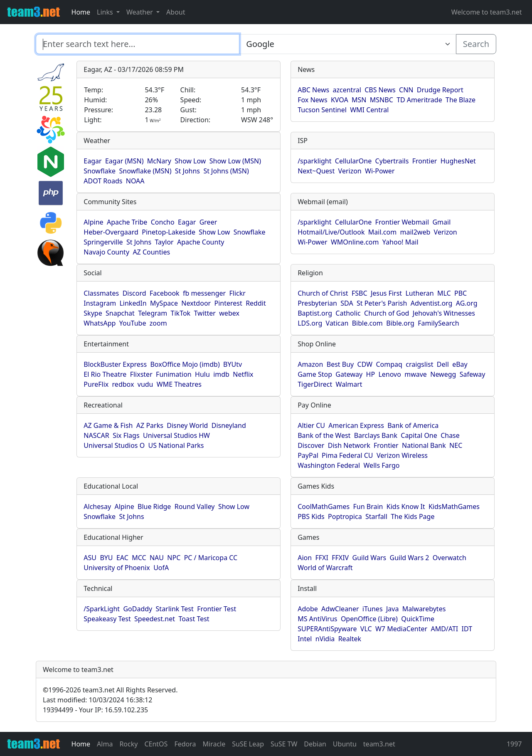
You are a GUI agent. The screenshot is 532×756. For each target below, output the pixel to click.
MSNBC (382, 100)
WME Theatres (179, 384)
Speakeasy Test (107, 619)
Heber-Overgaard (111, 232)
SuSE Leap (248, 744)
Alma (105, 744)
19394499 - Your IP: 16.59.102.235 (95, 710)
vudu (145, 384)
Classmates (101, 293)
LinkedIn (133, 303)
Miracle (214, 744)
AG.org (467, 303)
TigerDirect (315, 384)
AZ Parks (150, 425)
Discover (311, 445)
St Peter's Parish (382, 303)
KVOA (340, 100)
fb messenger (204, 293)
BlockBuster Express (115, 364)
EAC (122, 558)
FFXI (321, 558)
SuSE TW (284, 744)
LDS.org (310, 323)
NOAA (135, 181)
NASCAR (96, 435)
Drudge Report (440, 90)
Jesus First (386, 293)
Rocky (128, 744)
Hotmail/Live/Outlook (331, 232)
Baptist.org (315, 313)
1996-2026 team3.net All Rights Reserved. (110, 690)
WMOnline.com (355, 242)
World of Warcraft (325, 568)
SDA (347, 303)
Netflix (243, 374)
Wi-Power (380, 171)
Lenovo (389, 374)
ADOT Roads (103, 181)
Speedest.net (155, 619)
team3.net (379, 744)
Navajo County (106, 252)
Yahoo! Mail (400, 242)
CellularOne (353, 161)
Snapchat (120, 313)
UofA (161, 568)
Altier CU (311, 425)
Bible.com (367, 323)
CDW (365, 364)
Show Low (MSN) (235, 161)
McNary (159, 161)
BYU (106, 558)
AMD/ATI (444, 629)
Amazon (310, 364)
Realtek (350, 639)
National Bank (424, 445)
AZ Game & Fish (108, 425)
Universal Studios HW (176, 435)
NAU (157, 558)
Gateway (349, 374)
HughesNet (458, 161)
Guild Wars (369, 558)
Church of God (387, 313)
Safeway (473, 374)
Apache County (201, 242)
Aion (305, 558)
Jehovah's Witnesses (444, 313)
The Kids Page (413, 516)
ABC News (313, 90)
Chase (450, 435)
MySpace (164, 303)
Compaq (389, 364)
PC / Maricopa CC (211, 558)
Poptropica (345, 516)
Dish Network (349, 445)
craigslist (419, 364)
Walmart (349, 384)
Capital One (419, 435)
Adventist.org (432, 303)
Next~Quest (316, 171)
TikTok (181, 313)
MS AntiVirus (317, 619)
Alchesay (97, 506)
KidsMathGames (454, 506)
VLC (366, 629)
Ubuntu (345, 744)
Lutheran (419, 293)
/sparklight (314, 161)
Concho (163, 222)
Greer (208, 222)
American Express (356, 425)
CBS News (380, 90)
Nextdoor (196, 303)
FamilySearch (438, 323)
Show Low (190, 161)
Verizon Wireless (402, 455)
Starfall (376, 516)
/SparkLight (102, 609)
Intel (305, 639)
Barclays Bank (376, 435)
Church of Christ (323, 293)
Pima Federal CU (347, 455)
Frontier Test (217, 609)
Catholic (348, 313)
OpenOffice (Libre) (369, 619)
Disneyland (229, 425)
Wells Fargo (382, 465)
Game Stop (315, 374)
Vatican (337, 323)
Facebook (165, 293)
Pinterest (228, 303)
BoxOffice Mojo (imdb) (185, 364)
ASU (90, 558)
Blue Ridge (154, 506)
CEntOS (156, 744)
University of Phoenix (117, 568)
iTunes (373, 609)
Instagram (100, 303)
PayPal (308, 455)
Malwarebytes (424, 609)
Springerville (103, 242)
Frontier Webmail (402, 222)
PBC (461, 293)
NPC (174, 558)
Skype (93, 313)
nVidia (325, 639)
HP (371, 374)
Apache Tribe (127, 222)
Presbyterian (317, 303)
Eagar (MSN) (124, 161)
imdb (221, 374)
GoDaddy (138, 609)
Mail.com (382, 232)
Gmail (441, 222)
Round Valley (195, 506)
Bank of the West (324, 435)
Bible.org (400, 323)
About (176, 12)
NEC (456, 445)
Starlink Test (175, 609)
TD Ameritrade (419, 100)
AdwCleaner (340, 609)
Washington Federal (329, 465)
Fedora (185, 744)
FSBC (360, 293)
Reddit (256, 303)
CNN (406, 90)
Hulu (202, 374)
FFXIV (340, 558)
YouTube (133, 323)
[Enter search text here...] (347, 44)
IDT (467, 629)
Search (476, 44)
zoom (158, 323)
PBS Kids (311, 516)
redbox (123, 384)
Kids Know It (406, 506)
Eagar (92, 161)
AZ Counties (151, 252)
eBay (460, 364)
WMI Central (369, 110)
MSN (359, 100)
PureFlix (96, 384)
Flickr (238, 293)
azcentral (347, 90)
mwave (416, 374)
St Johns (187, 171)
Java (392, 609)
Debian (315, 744)
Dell (443, 364)
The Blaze (461, 100)
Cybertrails (392, 161)
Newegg (443, 374)
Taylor (164, 242)
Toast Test (194, 619)
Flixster (141, 374)
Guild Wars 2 (410, 558)
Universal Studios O (114, 445)
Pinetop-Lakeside (169, 232)
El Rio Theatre (105, 374)
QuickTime (418, 619)
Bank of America (413, 425)
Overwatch (449, 558)
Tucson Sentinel (322, 110)
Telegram (153, 313)
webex (229, 313)
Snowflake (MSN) (145, 171)
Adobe (308, 609)
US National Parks (176, 445)
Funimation (174, 374)
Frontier (425, 161)
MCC (139, 558)
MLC (444, 293)
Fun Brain (368, 506)
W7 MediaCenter (401, 629)
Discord (134, 293)
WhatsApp (100, 323)
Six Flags (126, 435)
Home (81, 12)
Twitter (204, 313)
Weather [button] (140, 12)
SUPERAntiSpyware (327, 629)
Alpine (93, 222)
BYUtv (233, 364)
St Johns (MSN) (226, 171)
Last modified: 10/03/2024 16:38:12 (97, 700)
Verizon (350, 171)
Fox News (312, 100)
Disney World (187, 425)
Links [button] (106, 12)
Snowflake (100, 171)
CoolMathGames (324, 506)
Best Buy (340, 364)
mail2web (415, 232)
